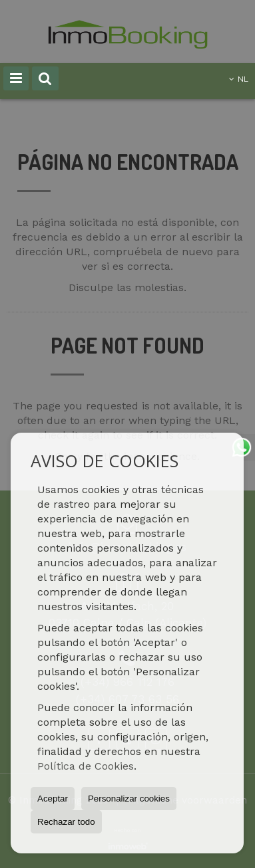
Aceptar (53, 799)
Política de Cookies (86, 766)
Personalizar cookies (129, 799)
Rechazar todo (66, 822)
